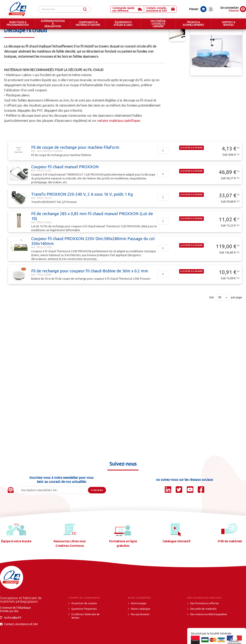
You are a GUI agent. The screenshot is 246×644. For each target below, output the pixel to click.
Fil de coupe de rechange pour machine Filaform (75, 162)
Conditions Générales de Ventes (85, 631)
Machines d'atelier (72, 32)
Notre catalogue (141, 624)
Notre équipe (139, 619)
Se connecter (229, 8)
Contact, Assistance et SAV (21, 639)
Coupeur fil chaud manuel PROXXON (65, 182)
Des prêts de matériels (203, 624)
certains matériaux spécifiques (119, 136)
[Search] (85, 10)
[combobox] (64, 9)
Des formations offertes (205, 619)
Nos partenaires (140, 629)
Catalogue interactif (176, 556)
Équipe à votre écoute (16, 556)
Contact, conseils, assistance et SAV (157, 9)
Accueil (9, 32)
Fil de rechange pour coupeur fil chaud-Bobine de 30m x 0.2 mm (90, 286)
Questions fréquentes (84, 624)
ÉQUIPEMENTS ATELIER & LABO (37, 32)
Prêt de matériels (230, 556)
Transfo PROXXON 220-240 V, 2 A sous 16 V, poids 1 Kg (82, 209)
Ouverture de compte (84, 619)
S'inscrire (234, 11)
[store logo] (18, 9)
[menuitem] (18, 24)
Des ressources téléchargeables (209, 629)
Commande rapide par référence (123, 9)
